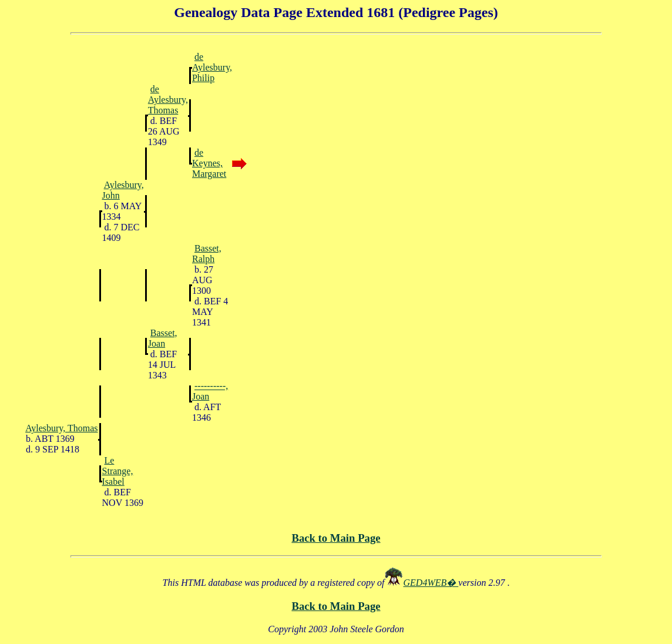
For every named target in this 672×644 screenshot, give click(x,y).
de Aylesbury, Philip (212, 67)
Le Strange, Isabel (118, 471)
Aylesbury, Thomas (61, 428)
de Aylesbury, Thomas (168, 100)
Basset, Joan (163, 338)
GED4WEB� (431, 583)
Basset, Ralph (207, 254)
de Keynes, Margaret (209, 163)
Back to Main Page (336, 538)
